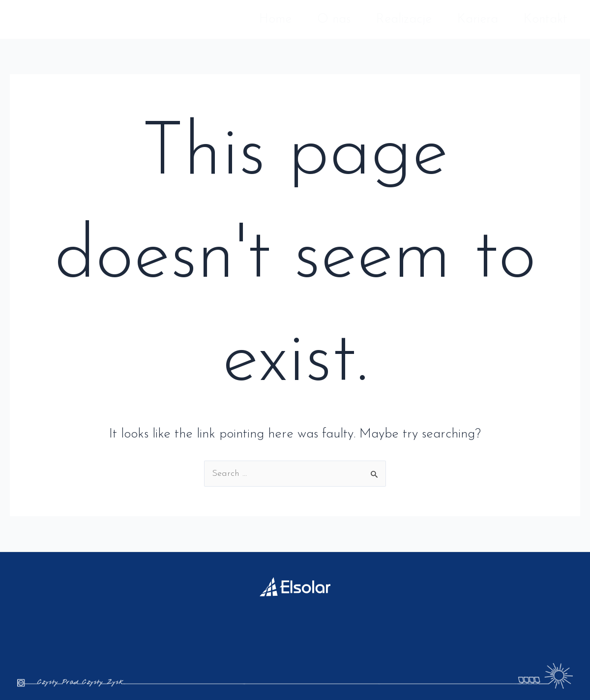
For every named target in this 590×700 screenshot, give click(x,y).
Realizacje (404, 19)
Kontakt (546, 19)
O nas (334, 19)
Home (275, 19)
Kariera (478, 19)
